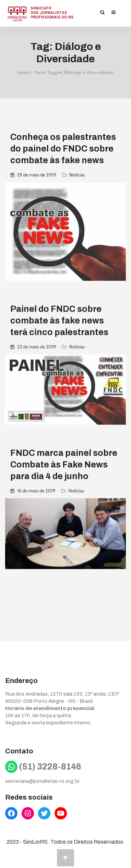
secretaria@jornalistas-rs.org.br (43, 781)
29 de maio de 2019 (37, 175)
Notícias (77, 175)
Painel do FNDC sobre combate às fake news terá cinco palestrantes (59, 320)
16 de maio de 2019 (36, 490)
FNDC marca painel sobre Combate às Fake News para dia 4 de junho (64, 464)
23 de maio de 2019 (37, 346)
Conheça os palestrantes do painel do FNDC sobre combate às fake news (63, 149)
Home (23, 72)
